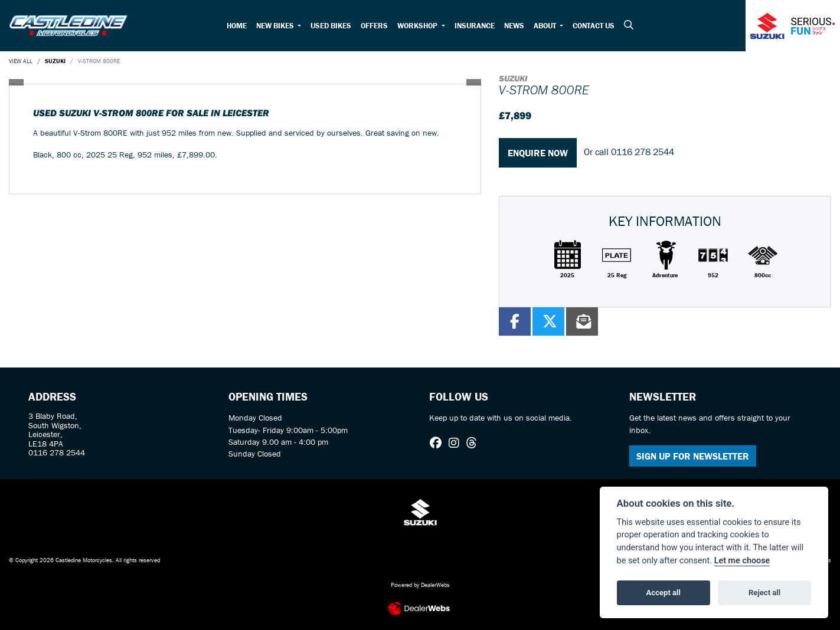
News (514, 26)
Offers (374, 26)
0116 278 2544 (643, 152)
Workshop (418, 26)
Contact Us (594, 26)
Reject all (764, 593)
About (546, 26)
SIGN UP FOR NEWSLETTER (693, 456)
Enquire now (538, 153)
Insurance (475, 26)
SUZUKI (55, 61)
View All (21, 61)
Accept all (663, 593)
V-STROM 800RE (99, 61)
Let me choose (742, 561)
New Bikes (276, 26)
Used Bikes (331, 26)
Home (237, 26)
